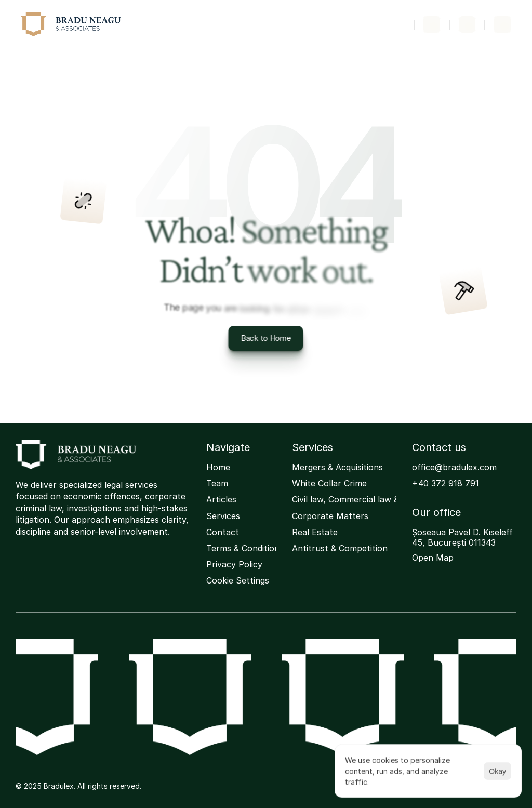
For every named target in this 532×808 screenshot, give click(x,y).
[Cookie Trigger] (238, 581)
